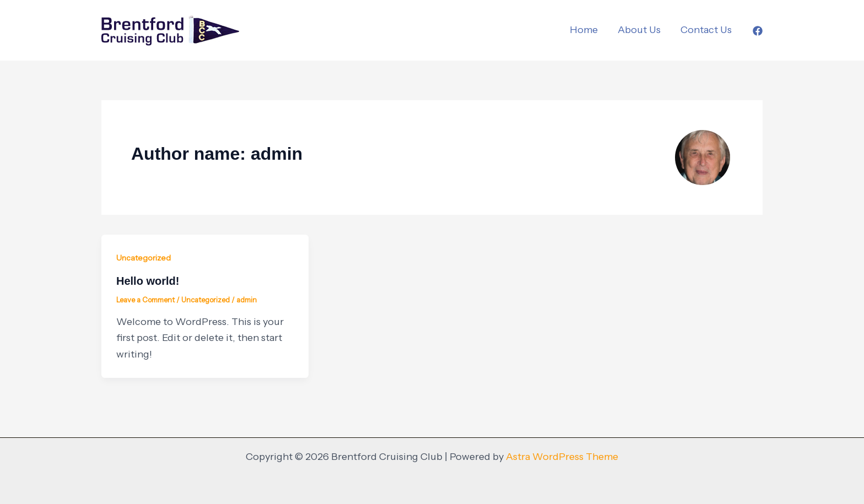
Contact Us (706, 30)
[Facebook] (758, 31)
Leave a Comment (145, 300)
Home (584, 30)
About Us (639, 30)
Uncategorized (144, 258)
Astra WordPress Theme (562, 457)
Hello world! (148, 281)
